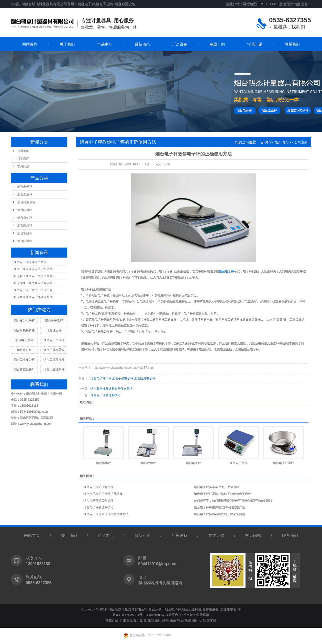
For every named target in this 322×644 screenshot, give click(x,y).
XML (273, 4)
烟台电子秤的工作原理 (98, 501)
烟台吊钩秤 (25, 218)
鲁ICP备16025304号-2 (129, 615)
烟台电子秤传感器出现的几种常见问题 (219, 514)
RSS (263, 4)
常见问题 (255, 44)
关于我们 (67, 44)
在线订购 (217, 44)
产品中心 (105, 44)
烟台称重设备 (26, 202)
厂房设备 (180, 44)
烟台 (143, 620)
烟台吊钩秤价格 (24, 330)
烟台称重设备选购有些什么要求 (111, 389)
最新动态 (142, 44)
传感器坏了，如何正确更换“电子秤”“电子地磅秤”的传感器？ (233, 501)
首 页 (264, 142)
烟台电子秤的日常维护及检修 (103, 494)
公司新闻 (23, 151)
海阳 (195, 620)
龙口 (151, 620)
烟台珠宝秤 (54, 330)
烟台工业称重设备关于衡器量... (34, 269)
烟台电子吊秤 (54, 321)
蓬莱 (173, 620)
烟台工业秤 (25, 194)
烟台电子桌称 (24, 340)
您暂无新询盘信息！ (295, 4)
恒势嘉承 (203, 615)
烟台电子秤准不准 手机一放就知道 (217, 487)
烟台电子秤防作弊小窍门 (100, 487)
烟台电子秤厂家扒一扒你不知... (34, 290)
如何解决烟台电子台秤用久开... (34, 276)
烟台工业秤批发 (54, 360)
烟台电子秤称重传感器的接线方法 (106, 514)
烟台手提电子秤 (123, 378)
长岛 (202, 620)
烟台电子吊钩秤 (54, 340)
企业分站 (233, 4)
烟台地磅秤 (25, 233)
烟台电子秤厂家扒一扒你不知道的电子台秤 (222, 494)
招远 (180, 620)
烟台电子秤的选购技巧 (105, 395)
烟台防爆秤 (25, 241)
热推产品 (112, 620)
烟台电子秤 (25, 187)
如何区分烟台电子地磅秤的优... (34, 297)
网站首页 (30, 44)
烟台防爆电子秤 (145, 378)
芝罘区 (212, 620)
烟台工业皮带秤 (24, 360)
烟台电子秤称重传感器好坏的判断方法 (219, 507)
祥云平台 (172, 615)
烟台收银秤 (24, 350)
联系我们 (292, 44)
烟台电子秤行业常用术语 (30, 262)
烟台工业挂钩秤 (54, 369)
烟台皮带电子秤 (24, 321)
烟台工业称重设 (54, 350)
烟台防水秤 (25, 210)
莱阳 (158, 620)
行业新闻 (23, 159)
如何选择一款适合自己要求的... (34, 283)
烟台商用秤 (25, 226)
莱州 (165, 620)
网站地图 (250, 4)
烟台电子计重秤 (283, 463)
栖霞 (188, 620)
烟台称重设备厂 (24, 369)
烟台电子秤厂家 (101, 378)
